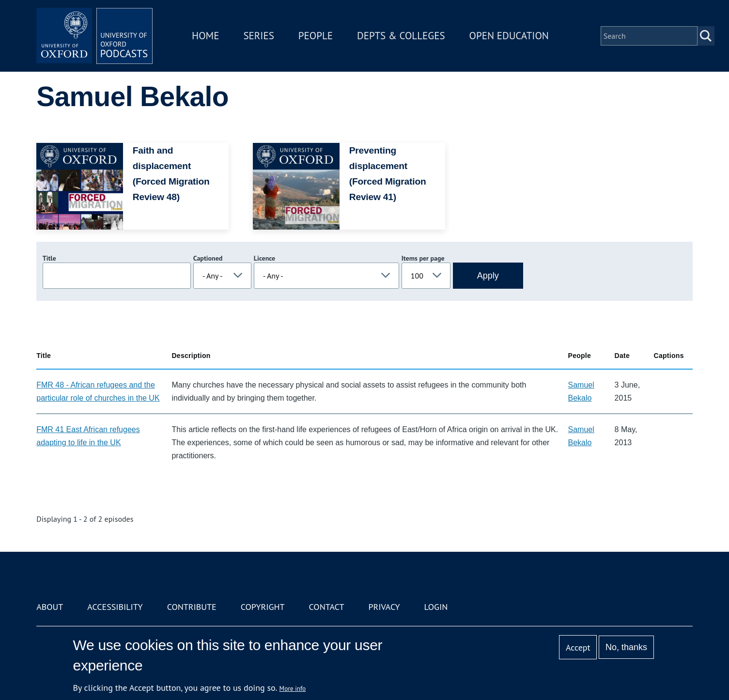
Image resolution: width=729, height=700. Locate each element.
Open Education (509, 36)
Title (49, 258)
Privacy (384, 607)
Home (205, 36)
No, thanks (626, 647)
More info (293, 688)
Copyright (263, 607)
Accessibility (115, 607)
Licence (264, 258)
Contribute (192, 607)
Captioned (208, 258)
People (316, 36)
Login (436, 607)
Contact (327, 607)
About (50, 607)
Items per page (423, 258)
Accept (578, 647)
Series (258, 36)
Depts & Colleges (401, 36)
